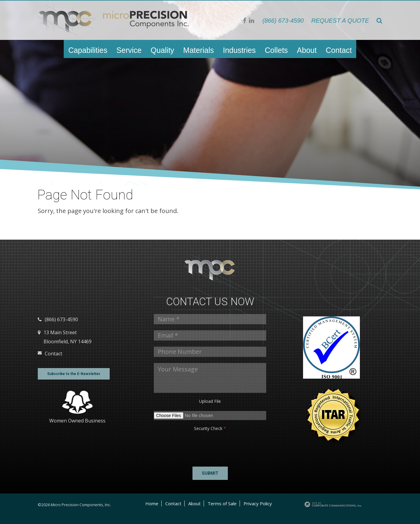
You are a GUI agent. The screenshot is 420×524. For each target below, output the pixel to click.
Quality (163, 50)
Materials (198, 50)
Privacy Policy (258, 503)
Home (152, 503)
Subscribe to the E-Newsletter (74, 374)
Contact (339, 50)
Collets (276, 50)
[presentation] (172, 447)
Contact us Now (210, 302)
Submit (210, 473)
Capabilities (88, 50)
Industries (239, 50)
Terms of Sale (222, 503)
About (307, 50)
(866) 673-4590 (283, 21)
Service (129, 50)
